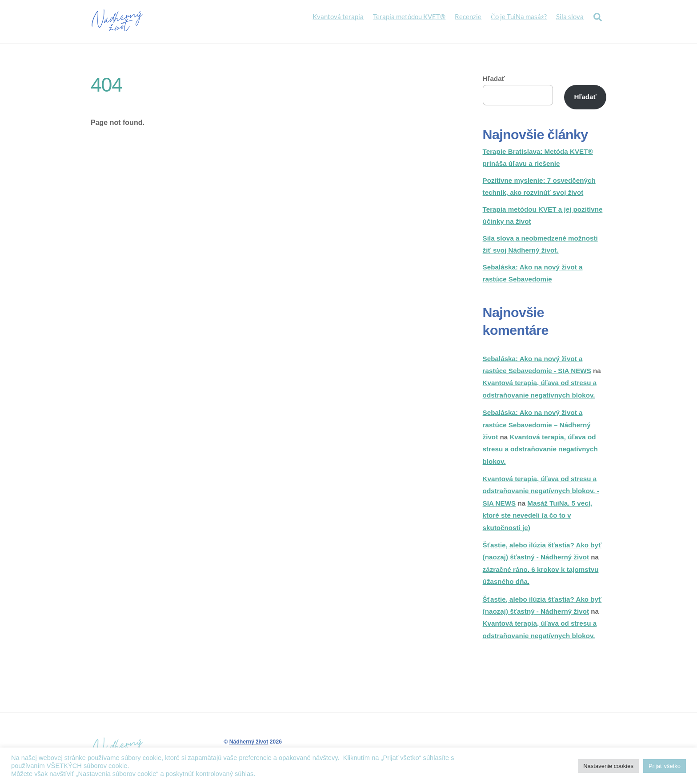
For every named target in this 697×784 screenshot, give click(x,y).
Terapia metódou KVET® (409, 16)
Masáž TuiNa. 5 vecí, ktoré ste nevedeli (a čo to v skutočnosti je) (537, 515)
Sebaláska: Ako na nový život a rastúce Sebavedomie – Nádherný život (537, 425)
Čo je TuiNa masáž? (519, 16)
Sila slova (570, 16)
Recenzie (468, 16)
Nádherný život (249, 742)
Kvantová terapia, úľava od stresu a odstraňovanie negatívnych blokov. (540, 449)
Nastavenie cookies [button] (608, 766)
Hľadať (494, 78)
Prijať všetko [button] (665, 766)
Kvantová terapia (338, 16)
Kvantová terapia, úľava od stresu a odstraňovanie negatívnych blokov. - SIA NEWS (541, 491)
